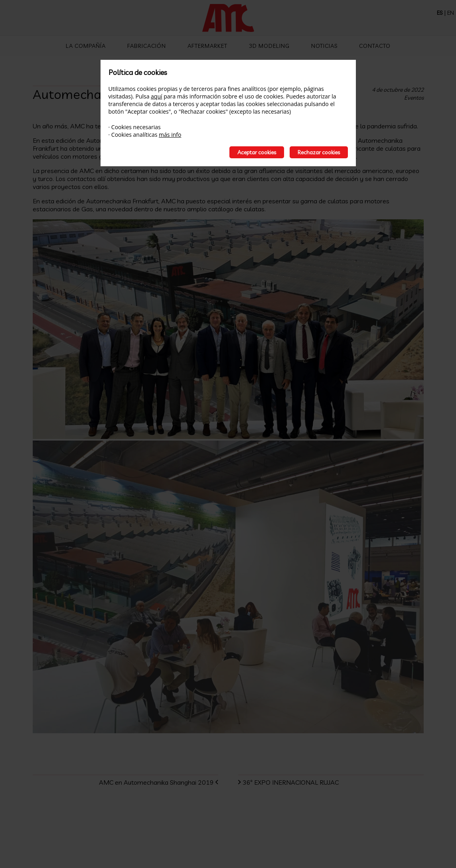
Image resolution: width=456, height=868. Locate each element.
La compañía (86, 46)
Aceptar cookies (257, 152)
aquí (156, 96)
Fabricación (147, 46)
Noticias (324, 46)
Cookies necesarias (136, 127)
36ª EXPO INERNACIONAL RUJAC (295, 782)
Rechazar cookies (319, 152)
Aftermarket (207, 46)
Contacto (375, 46)
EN (451, 13)
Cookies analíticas (134, 135)
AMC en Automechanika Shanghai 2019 (152, 782)
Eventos (414, 98)
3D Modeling (269, 46)
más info (170, 135)
